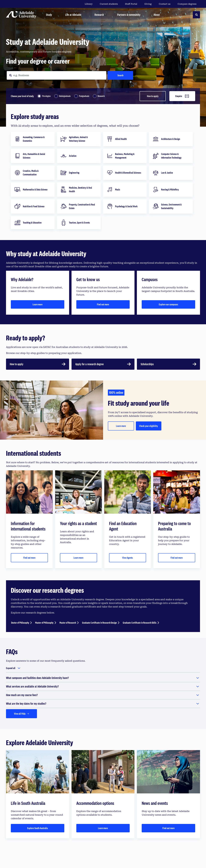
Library (89, 4)
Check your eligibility (149, 426)
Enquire (182, 96)
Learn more (38, 304)
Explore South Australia (37, 828)
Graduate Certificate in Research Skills (140, 623)
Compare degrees (189, 4)
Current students (109, 4)
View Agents (127, 558)
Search (120, 75)
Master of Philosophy (44, 623)
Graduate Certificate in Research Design (99, 623)
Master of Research (68, 623)
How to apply (153, 96)
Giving (148, 4)
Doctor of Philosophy (20, 623)
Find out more (103, 304)
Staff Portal (131, 4)
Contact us (165, 4)
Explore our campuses (168, 304)
